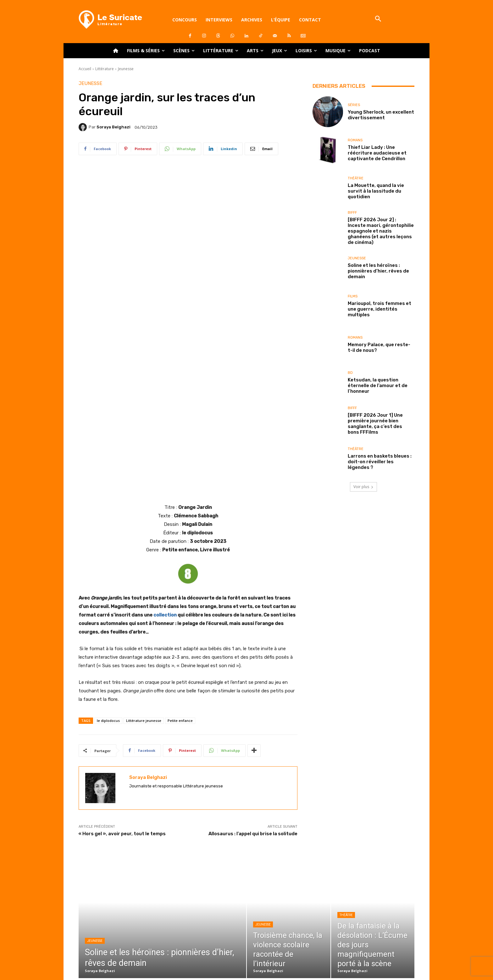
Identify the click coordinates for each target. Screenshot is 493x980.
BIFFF (352, 213)
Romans (355, 140)
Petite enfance (180, 632)
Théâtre (356, 178)
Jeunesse (126, 69)
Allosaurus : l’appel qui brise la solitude (253, 745)
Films (353, 296)
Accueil (85, 69)
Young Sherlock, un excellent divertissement (381, 115)
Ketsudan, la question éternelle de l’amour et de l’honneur (378, 386)
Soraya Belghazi (114, 127)
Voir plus (363, 487)
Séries (354, 105)
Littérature (105, 69)
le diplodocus (108, 632)
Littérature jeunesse (144, 632)
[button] (378, 19)
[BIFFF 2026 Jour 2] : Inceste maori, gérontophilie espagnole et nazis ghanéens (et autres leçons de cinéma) (381, 231)
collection (165, 526)
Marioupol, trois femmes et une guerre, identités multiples (379, 309)
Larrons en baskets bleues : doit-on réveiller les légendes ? (380, 462)
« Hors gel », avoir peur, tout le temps (122, 745)
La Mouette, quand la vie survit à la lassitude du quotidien (376, 191)
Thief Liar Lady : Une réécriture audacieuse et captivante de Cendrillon (377, 153)
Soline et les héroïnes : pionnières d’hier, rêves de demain (378, 271)
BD (350, 373)
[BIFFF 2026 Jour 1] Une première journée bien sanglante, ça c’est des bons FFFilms (375, 424)
